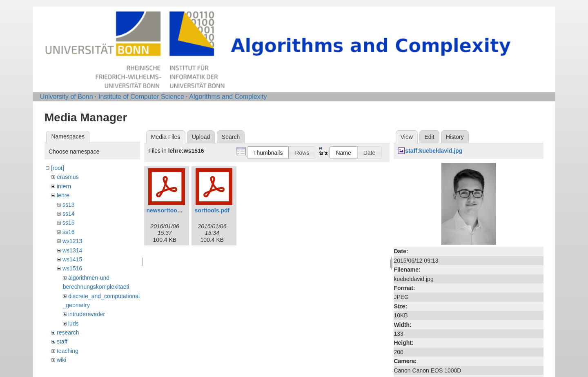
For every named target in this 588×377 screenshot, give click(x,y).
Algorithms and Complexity (228, 97)
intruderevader (87, 314)
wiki (61, 360)
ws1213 (72, 241)
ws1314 (72, 250)
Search (231, 137)
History (455, 137)
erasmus (68, 177)
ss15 (69, 223)
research (68, 332)
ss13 (69, 205)
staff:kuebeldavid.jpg (434, 151)
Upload (201, 137)
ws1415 (72, 259)
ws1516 (72, 268)
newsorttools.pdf (169, 210)
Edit (429, 137)
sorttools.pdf (212, 210)
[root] (58, 168)
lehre (63, 195)
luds (73, 323)
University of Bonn (67, 97)
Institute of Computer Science (141, 97)
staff (62, 341)
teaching (68, 351)
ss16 (69, 232)
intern (64, 186)
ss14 (69, 214)
